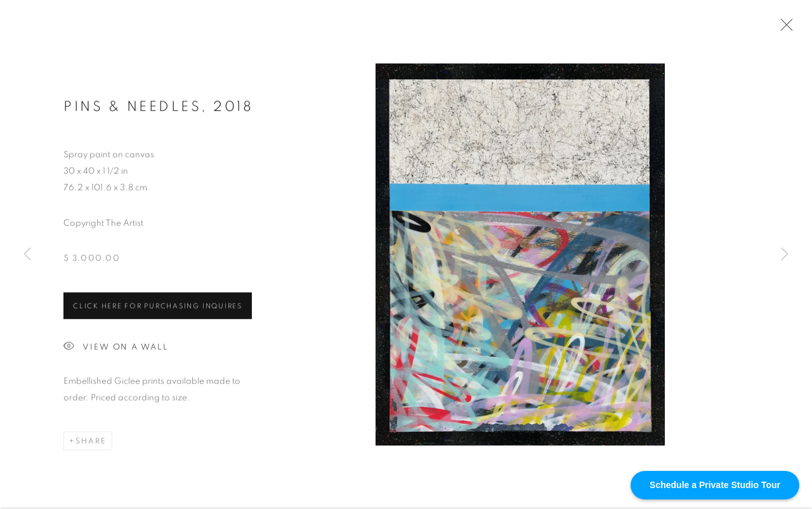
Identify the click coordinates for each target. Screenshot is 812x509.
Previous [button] (27, 254)
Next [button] (785, 254)
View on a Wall (116, 349)
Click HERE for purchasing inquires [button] (158, 307)
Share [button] (91, 442)
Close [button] (783, 29)
